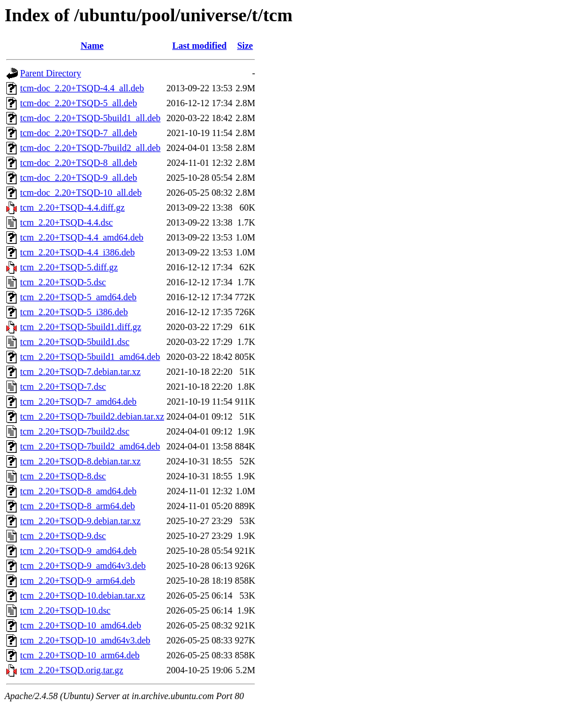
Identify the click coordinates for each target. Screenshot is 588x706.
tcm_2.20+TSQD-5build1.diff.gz (81, 327)
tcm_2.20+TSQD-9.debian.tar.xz (80, 521)
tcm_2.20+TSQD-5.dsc (63, 282)
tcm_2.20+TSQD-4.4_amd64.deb (82, 237)
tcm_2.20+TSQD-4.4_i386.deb (78, 252)
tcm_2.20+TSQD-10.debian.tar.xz (83, 596)
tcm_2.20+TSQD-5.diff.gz (69, 267)
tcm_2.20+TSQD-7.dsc (63, 387)
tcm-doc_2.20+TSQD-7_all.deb (79, 133)
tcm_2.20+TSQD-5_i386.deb (74, 312)
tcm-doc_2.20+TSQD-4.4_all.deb (82, 88)
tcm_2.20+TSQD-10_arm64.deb (80, 655)
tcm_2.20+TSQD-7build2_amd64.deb (90, 446)
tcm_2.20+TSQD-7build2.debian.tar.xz (92, 416)
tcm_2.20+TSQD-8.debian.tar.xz (80, 461)
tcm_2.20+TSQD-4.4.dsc (66, 222)
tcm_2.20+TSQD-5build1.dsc (75, 342)
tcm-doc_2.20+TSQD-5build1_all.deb (90, 118)
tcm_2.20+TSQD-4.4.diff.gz (72, 207)
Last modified (200, 46)
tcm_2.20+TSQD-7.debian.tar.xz (80, 372)
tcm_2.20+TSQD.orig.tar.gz (72, 670)
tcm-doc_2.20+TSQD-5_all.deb (79, 103)
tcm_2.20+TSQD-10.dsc (65, 610)
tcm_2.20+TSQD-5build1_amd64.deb (90, 357)
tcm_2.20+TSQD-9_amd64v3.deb (83, 566)
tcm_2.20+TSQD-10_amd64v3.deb (85, 640)
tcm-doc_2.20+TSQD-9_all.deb (79, 178)
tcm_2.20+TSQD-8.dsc (63, 476)
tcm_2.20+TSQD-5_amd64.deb (78, 297)
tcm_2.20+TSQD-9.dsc (63, 536)
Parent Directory (51, 73)
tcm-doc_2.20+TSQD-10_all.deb (81, 193)
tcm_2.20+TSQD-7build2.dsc (75, 431)
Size (245, 46)
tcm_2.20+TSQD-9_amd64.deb (78, 551)
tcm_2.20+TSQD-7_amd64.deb (78, 402)
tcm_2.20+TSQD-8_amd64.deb (78, 491)
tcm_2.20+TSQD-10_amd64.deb (81, 625)
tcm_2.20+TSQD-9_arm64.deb (78, 581)
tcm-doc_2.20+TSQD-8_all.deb (79, 163)
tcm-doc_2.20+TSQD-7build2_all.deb (90, 148)
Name (92, 46)
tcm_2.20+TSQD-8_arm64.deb (78, 506)
